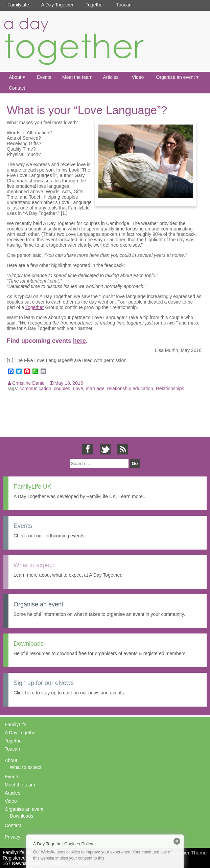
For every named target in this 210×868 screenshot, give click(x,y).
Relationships (170, 388)
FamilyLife (18, 5)
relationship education (130, 388)
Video (138, 77)
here (79, 341)
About (15, 77)
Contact (17, 88)
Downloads (21, 816)
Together (95, 5)
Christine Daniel (29, 383)
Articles (111, 77)
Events (44, 77)
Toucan (124, 5)
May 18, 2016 (69, 383)
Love (78, 388)
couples (62, 388)
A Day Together (57, 5)
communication (35, 388)
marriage (95, 388)
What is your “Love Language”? (87, 110)
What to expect (26, 767)
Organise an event (176, 77)
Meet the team (77, 77)
